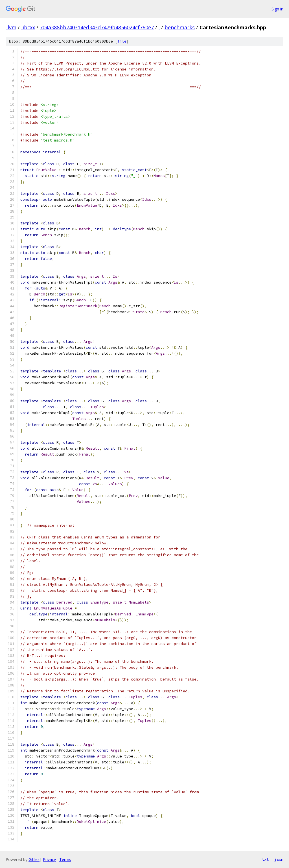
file (122, 41)
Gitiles (34, 859)
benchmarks (180, 27)
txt (265, 859)
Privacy (49, 859)
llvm (11, 27)
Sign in (277, 9)
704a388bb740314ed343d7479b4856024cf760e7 (97, 27)
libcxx (28, 27)
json (279, 859)
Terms (65, 859)
